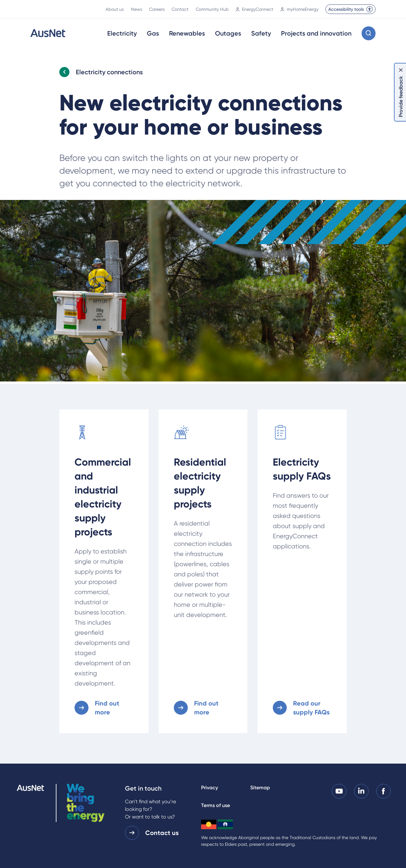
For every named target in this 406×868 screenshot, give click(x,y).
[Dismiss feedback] (401, 70)
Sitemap (260, 788)
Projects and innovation (316, 33)
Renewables (187, 33)
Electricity (122, 33)
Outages (228, 33)
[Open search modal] (369, 33)
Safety (261, 33)
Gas (153, 33)
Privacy (210, 788)
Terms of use (216, 805)
